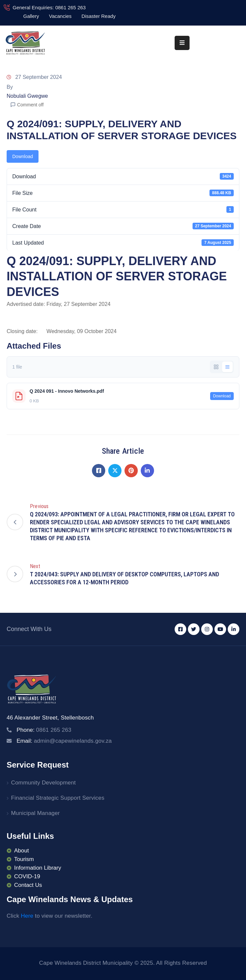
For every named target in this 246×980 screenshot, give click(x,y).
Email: (64, 741)
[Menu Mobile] (182, 43)
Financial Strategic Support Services (58, 798)
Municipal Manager (35, 813)
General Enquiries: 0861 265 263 (49, 7)
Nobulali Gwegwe (27, 96)
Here (27, 916)
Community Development (43, 783)
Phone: (44, 730)
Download (23, 156)
